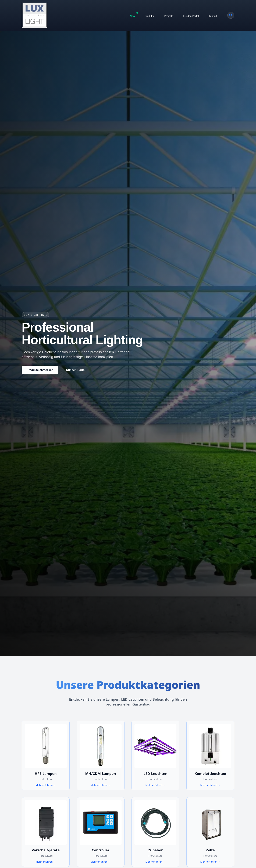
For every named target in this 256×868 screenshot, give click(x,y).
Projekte (169, 16)
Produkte (150, 16)
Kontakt (213, 16)
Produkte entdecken (40, 370)
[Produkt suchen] (231, 15)
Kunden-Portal (191, 16)
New (134, 15)
